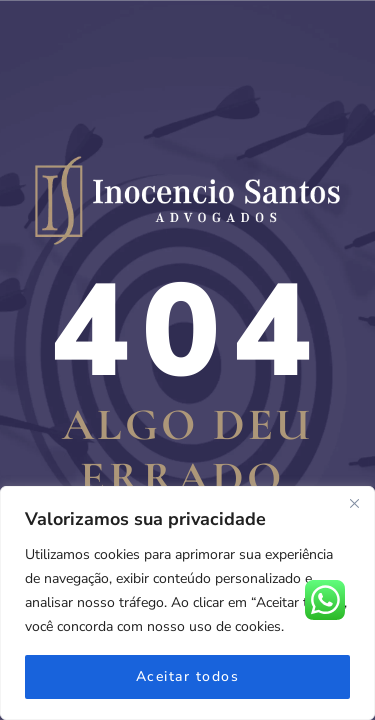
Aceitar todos (188, 676)
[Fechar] (354, 503)
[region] (187, 603)
